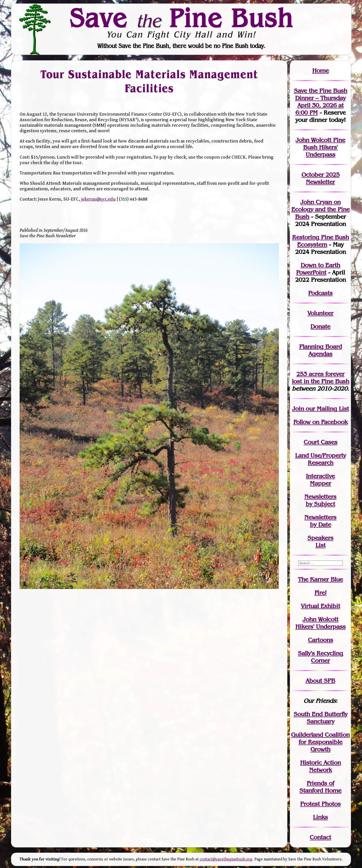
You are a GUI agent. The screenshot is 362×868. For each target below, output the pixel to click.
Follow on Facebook (321, 422)
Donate (320, 326)
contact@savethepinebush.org (226, 859)
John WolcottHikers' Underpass (321, 623)
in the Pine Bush (321, 378)
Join (298, 409)
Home (321, 71)
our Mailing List (326, 409)
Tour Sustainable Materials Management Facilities (149, 81)
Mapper (321, 483)
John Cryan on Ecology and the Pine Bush (321, 209)
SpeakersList (320, 541)
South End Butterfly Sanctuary (321, 718)
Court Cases (321, 442)
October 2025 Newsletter (321, 178)
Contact (320, 837)
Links (320, 817)
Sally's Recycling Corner (321, 657)
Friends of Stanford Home (320, 787)
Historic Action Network (321, 766)
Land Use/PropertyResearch (321, 459)
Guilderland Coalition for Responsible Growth (320, 742)
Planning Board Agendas (321, 350)
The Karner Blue (320, 579)
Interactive (320, 476)
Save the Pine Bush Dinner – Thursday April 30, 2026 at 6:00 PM (321, 102)
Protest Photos (320, 804)
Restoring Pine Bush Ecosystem (321, 241)
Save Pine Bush (181, 18)
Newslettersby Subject (320, 500)
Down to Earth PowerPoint (318, 269)
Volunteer (320, 313)
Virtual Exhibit (321, 606)
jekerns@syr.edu (98, 199)
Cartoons (321, 640)
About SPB (320, 681)
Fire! (321, 593)
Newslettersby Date (320, 521)
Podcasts (320, 293)
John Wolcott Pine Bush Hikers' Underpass (320, 147)
